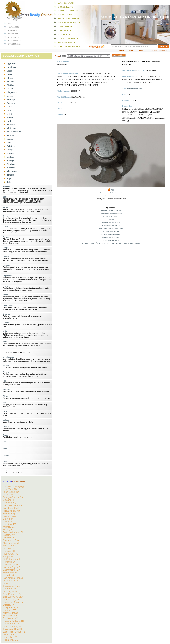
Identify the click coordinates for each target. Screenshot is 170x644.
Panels (10, 139)
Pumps (10, 150)
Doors (10, 96)
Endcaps (11, 99)
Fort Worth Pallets (19, 481)
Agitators (11, 64)
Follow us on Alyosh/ (111, 216)
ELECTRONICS (14, 41)
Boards (10, 81)
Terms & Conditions (158, 50)
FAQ (131, 50)
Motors (10, 135)
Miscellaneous (14, 132)
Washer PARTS (66, 3)
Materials (11, 128)
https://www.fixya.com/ (111, 237)
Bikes (9, 74)
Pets (9, 142)
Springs (11, 160)
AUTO (11, 24)
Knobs (10, 117)
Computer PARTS (68, 38)
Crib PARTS (64, 30)
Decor (10, 89)
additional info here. (135, 88)
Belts (9, 71)
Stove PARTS (65, 15)
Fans (9, 107)
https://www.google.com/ (111, 225)
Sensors (11, 153)
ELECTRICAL (14, 37)
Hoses (10, 114)
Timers (10, 175)
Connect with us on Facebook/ (111, 214)
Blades (10, 78)
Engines (11, 103)
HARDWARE (13, 34)
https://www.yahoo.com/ (111, 231)
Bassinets (11, 67)
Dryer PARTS (65, 7)
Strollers (11, 164)
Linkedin (111, 220)
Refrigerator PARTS (70, 11)
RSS (112, 190)
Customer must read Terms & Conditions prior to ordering (111, 193)
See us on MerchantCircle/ (111, 222)
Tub (9, 182)
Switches (11, 168)
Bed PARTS (64, 34)
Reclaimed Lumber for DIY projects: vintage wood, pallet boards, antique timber (111, 243)
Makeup (11, 125)
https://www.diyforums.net (111, 234)
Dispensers (12, 92)
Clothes (10, 85)
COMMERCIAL (14, 44)
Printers (11, 146)
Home (121, 50)
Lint (9, 121)
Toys (9, 178)
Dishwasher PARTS (69, 23)
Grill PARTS (65, 27)
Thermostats (13, 171)
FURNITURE (13, 30)
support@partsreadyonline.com (111, 196)
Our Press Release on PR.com (111, 211)
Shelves (10, 157)
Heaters (11, 110)
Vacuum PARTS (66, 42)
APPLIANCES (14, 27)
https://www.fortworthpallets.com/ (111, 228)
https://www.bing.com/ (111, 240)
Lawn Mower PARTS (70, 46)
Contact (141, 50)
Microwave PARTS (69, 19)
